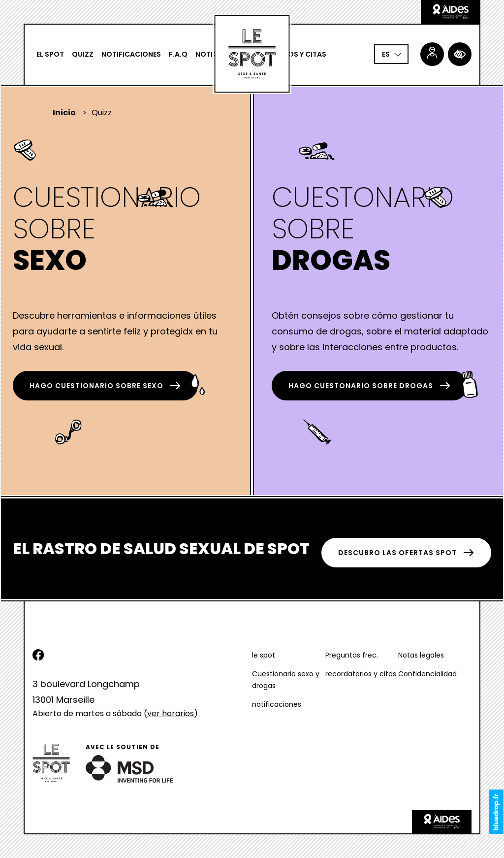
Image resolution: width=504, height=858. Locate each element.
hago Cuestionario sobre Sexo (105, 386)
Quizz (83, 54)
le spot (264, 655)
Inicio (64, 113)
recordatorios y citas (361, 674)
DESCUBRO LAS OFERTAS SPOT (406, 553)
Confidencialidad (427, 674)
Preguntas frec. (352, 655)
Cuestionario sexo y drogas (286, 680)
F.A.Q (178, 54)
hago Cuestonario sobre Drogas (370, 386)
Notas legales (421, 655)
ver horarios (171, 713)
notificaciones (131, 54)
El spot (50, 54)
